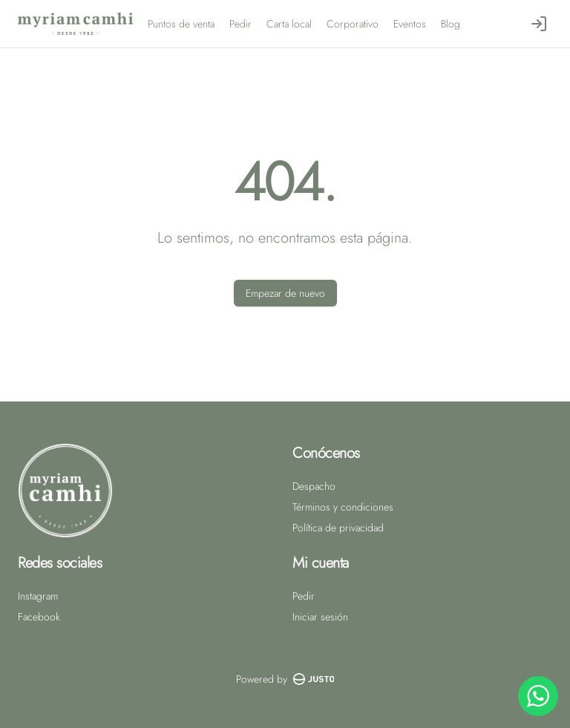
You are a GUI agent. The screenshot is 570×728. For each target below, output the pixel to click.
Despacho (314, 486)
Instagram (38, 596)
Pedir (240, 24)
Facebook (39, 617)
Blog (451, 24)
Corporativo (353, 24)
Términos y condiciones (343, 507)
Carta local (289, 24)
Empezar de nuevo (285, 293)
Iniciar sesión (320, 617)
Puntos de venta (181, 24)
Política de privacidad (338, 528)
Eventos (410, 24)
